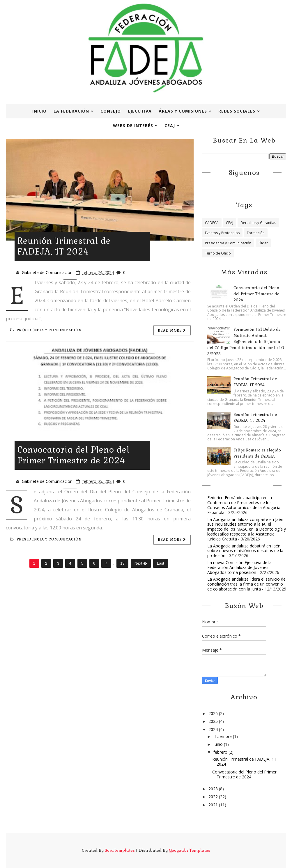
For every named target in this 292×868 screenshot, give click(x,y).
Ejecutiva (140, 111)
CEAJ (170, 126)
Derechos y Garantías (258, 223)
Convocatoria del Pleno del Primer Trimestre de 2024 (74, 455)
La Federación (71, 111)
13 (122, 563)
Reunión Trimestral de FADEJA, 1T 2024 (64, 246)
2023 (214, 789)
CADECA (212, 223)
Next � (141, 563)
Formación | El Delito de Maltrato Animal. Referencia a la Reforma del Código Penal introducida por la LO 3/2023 (246, 341)
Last (161, 563)
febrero (221, 752)
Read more (172, 330)
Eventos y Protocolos (222, 233)
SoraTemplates (120, 850)
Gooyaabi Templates (190, 850)
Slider (263, 243)
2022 (214, 797)
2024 (214, 729)
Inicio (39, 111)
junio (219, 744)
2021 (214, 805)
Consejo (111, 111)
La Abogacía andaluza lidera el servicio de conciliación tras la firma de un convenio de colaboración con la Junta (246, 584)
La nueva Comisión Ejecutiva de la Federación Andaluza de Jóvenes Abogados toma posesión (239, 567)
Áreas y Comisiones (183, 111)
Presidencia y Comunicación (46, 330)
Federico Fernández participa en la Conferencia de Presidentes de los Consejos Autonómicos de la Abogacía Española (244, 505)
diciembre (223, 736)
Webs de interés (133, 126)
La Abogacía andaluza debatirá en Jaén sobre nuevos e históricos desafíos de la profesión (245, 551)
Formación (256, 233)
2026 (214, 713)
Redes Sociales (237, 111)
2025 (214, 721)
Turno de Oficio (218, 253)
